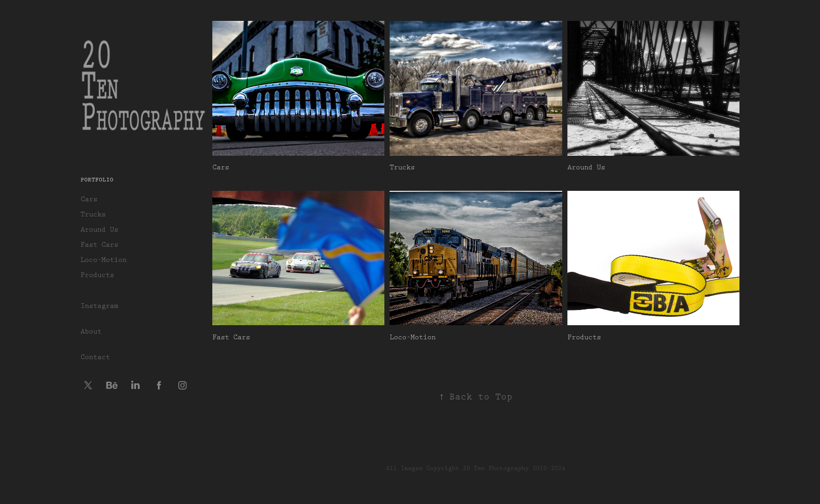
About (91, 331)
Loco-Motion (104, 260)
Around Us (99, 230)
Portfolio (97, 180)
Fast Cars (99, 245)
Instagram (99, 306)
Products (97, 275)
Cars (89, 199)
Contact (95, 357)
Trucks (93, 214)
